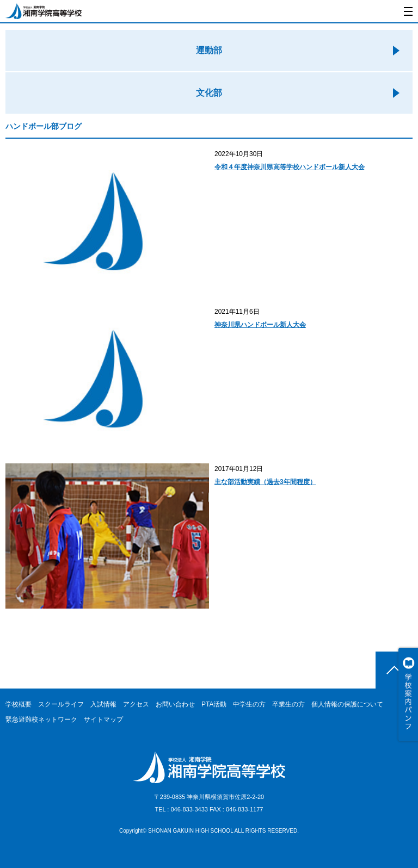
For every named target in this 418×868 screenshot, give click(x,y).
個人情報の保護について (347, 704)
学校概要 (19, 704)
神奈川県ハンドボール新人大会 (260, 325)
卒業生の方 (288, 704)
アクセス (136, 704)
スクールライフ (61, 704)
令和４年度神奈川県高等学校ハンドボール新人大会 (290, 167)
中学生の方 (249, 704)
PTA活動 (214, 704)
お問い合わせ (175, 704)
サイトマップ (103, 720)
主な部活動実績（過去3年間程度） (265, 482)
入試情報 (103, 704)
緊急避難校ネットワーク (41, 720)
